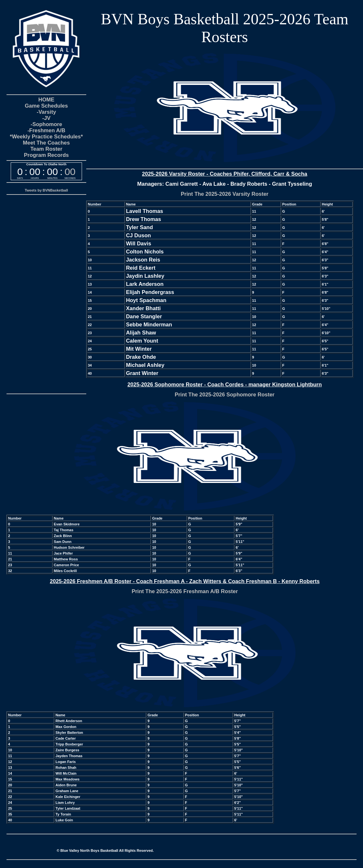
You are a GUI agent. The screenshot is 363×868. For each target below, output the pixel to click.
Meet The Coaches (47, 143)
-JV (46, 118)
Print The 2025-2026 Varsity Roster (225, 194)
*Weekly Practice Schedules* (46, 136)
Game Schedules (47, 106)
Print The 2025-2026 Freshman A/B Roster (185, 591)
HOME (46, 100)
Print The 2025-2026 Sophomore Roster (225, 394)
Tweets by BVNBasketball (46, 190)
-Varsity (46, 112)
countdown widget (46, 171)
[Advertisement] (46, 294)
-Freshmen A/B (47, 130)
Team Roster (47, 149)
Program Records (46, 155)
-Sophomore (46, 124)
